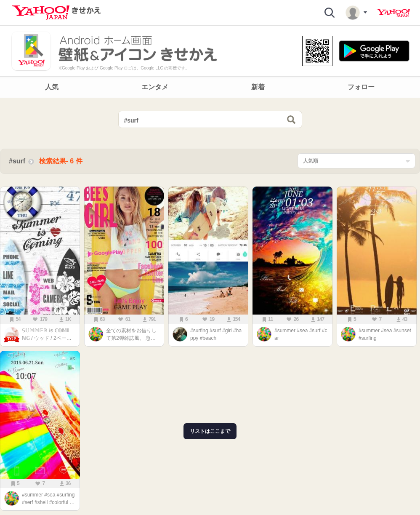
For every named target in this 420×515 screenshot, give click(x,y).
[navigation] (210, 87)
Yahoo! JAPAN (393, 13)
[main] (210, 309)
